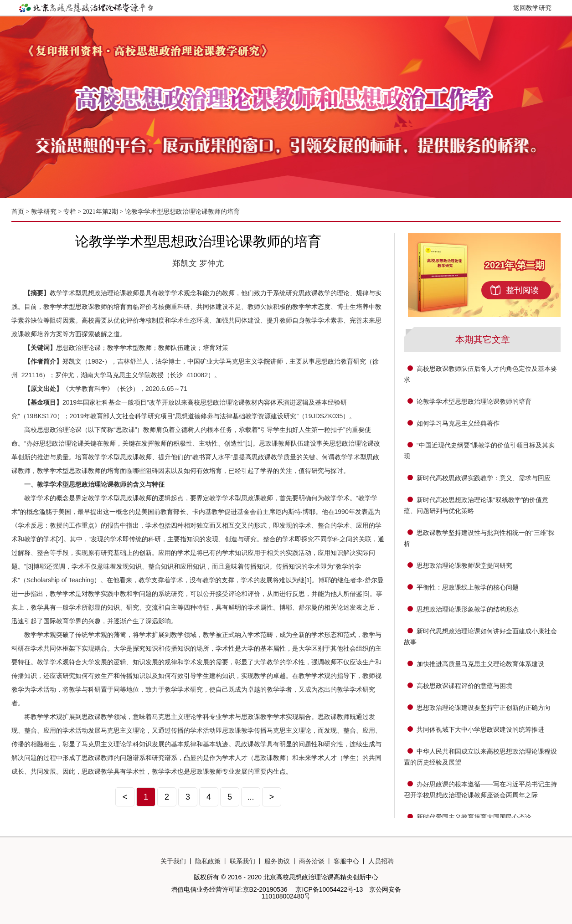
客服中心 (346, 861)
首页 (18, 212)
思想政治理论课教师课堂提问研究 (464, 565)
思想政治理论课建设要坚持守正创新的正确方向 (484, 708)
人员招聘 (381, 861)
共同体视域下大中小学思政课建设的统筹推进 (480, 729)
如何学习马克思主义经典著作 (458, 423)
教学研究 (45, 212)
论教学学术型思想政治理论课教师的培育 (182, 212)
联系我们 (242, 861)
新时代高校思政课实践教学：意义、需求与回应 (484, 478)
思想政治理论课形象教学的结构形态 (468, 609)
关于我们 (173, 861)
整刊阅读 (522, 290)
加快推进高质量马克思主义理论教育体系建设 (480, 664)
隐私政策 (208, 861)
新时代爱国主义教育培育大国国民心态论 (474, 817)
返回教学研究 (532, 8)
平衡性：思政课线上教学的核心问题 (468, 587)
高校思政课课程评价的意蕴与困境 (464, 686)
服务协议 (277, 861)
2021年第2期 (100, 212)
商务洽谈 (312, 861)
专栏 (70, 212)
